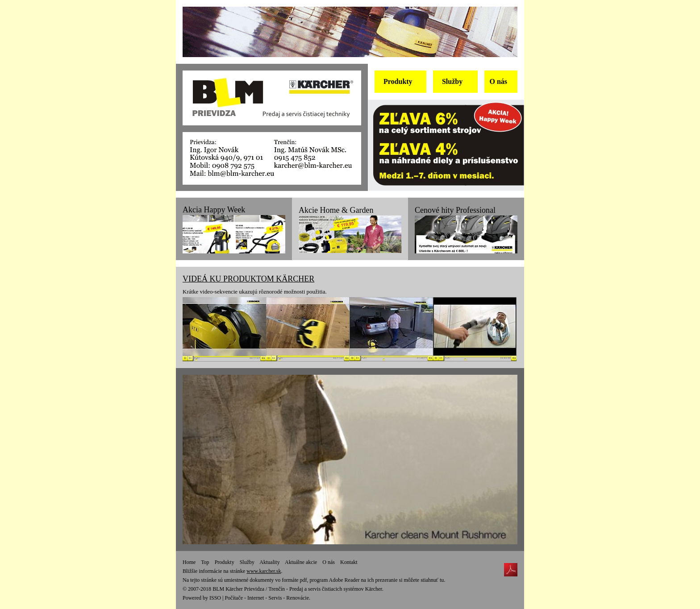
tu (442, 580)
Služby (247, 562)
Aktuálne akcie (301, 562)
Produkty (225, 562)
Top (205, 562)
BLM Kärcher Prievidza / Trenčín (249, 589)
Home (189, 562)
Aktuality (269, 562)
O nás (329, 562)
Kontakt (349, 562)
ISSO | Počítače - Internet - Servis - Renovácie (259, 598)
